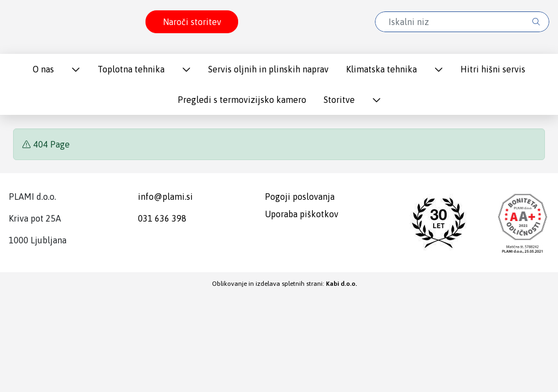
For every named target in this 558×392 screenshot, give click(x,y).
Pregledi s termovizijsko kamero (242, 100)
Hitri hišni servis (493, 69)
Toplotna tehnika (131, 69)
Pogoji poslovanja (300, 197)
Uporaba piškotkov (302, 214)
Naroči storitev (192, 22)
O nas (43, 69)
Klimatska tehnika (381, 69)
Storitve (339, 100)
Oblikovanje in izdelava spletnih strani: (284, 284)
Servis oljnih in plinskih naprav (268, 69)
